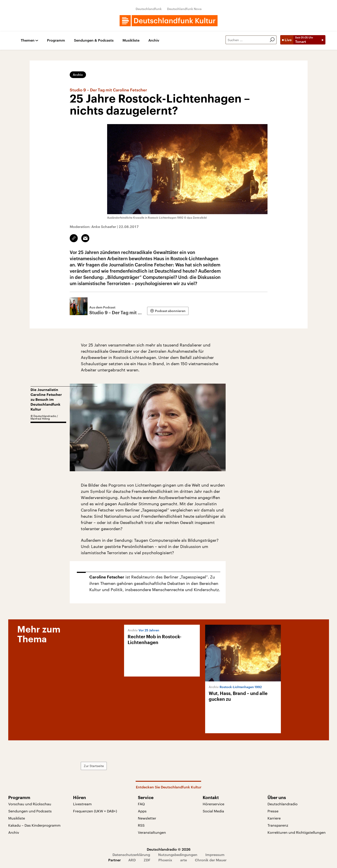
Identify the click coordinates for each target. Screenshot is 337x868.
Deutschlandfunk (149, 9)
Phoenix (165, 860)
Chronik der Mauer (211, 860)
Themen (28, 40)
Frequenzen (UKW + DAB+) (95, 811)
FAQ (141, 804)
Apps (142, 811)
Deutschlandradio (283, 804)
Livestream (82, 804)
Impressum (215, 855)
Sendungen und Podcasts (30, 811)
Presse (273, 811)
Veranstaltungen (152, 832)
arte (184, 860)
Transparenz (278, 825)
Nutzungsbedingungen (178, 855)
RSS (141, 825)
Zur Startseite (94, 766)
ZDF (147, 860)
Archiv (154, 40)
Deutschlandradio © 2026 (169, 849)
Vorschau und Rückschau (30, 804)
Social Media (213, 811)
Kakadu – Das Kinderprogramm (34, 825)
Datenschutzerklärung (131, 855)
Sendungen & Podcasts (94, 40)
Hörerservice (213, 804)
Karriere (274, 818)
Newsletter (147, 818)
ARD (132, 860)
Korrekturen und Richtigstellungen (297, 832)
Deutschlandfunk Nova (184, 9)
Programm (56, 40)
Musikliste (131, 40)
